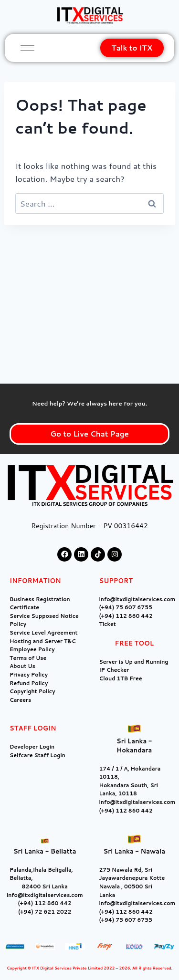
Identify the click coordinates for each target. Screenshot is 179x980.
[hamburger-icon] (27, 48)
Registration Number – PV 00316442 (89, 526)
